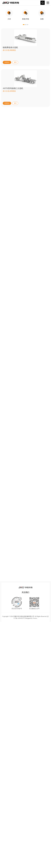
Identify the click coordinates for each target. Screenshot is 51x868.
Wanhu (35, 631)
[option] (9, 30)
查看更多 (7, 94)
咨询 (15, 94)
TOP (5, 639)
